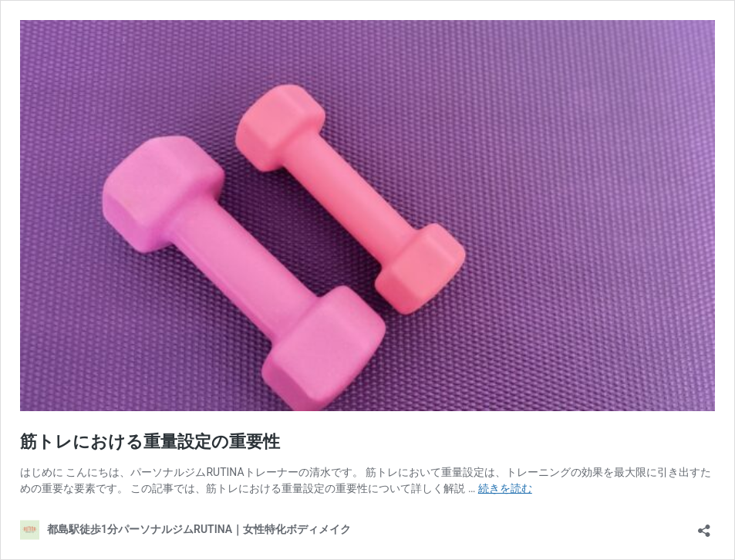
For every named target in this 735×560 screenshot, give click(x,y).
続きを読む (505, 488)
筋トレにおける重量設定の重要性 (150, 442)
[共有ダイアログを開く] (704, 526)
